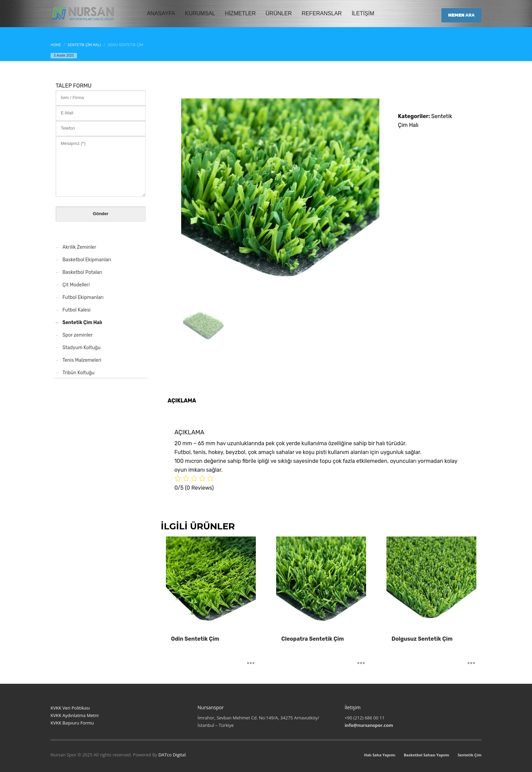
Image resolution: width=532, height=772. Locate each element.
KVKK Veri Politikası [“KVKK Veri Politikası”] (70, 708)
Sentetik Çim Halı (82, 323)
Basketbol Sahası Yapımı (426, 755)
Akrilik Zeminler (79, 247)
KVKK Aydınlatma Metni (75, 715)
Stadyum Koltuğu (81, 348)
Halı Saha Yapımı (380, 755)
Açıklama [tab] (182, 401)
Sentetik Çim (470, 755)
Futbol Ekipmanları (83, 297)
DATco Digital (172, 755)
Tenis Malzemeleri (82, 360)
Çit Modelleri (76, 285)
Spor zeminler (78, 335)
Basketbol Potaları (82, 272)
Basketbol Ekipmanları (87, 260)
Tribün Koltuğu (78, 373)
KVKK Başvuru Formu (72, 723)
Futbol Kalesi (77, 310)
